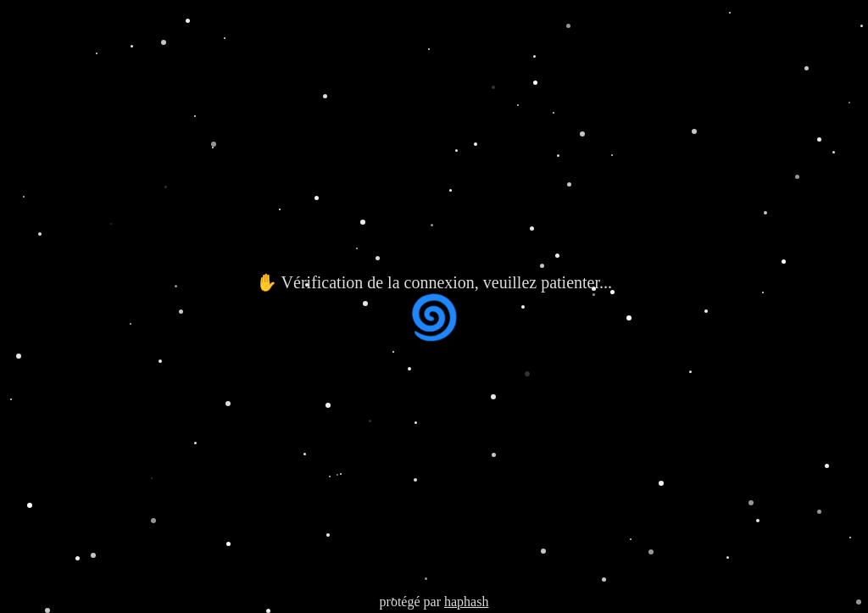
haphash (466, 602)
